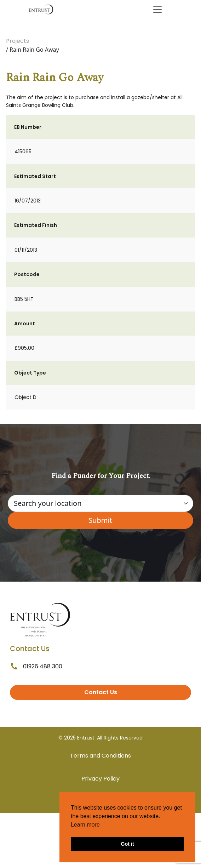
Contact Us (101, 692)
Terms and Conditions (100, 756)
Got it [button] (127, 844)
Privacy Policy (100, 779)
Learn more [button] (85, 825)
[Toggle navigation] (157, 10)
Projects (18, 41)
